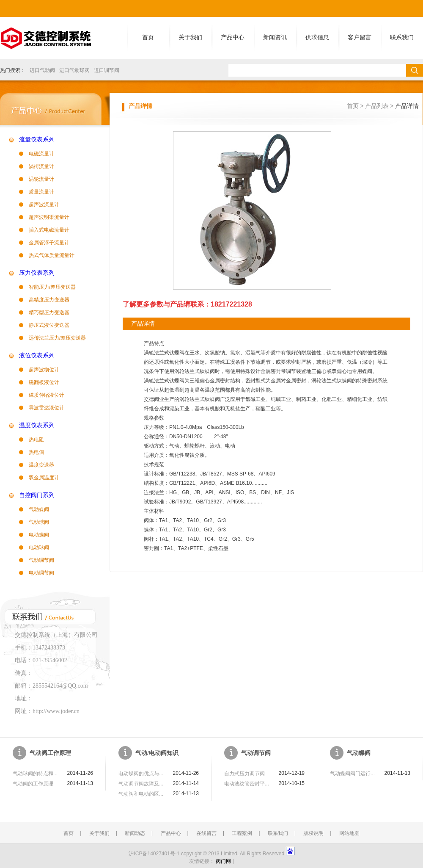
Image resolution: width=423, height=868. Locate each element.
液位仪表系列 (37, 355)
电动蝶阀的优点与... (141, 774)
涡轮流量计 (41, 179)
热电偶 (36, 452)
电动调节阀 (41, 573)
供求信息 (317, 37)
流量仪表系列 (37, 140)
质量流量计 (41, 192)
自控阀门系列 (37, 495)
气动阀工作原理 (50, 753)
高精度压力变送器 (49, 300)
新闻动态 (135, 833)
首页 (148, 37)
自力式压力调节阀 (244, 774)
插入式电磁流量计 (49, 230)
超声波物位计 (44, 370)
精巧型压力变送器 (49, 312)
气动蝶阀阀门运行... (352, 774)
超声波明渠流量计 (49, 217)
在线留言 (206, 833)
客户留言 (360, 37)
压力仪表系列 (37, 273)
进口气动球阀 (74, 70)
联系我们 (402, 37)
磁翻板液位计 (44, 382)
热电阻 (36, 440)
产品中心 (233, 37)
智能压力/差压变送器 (52, 287)
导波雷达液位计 (47, 408)
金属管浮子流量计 (49, 243)
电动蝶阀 (39, 535)
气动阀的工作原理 (33, 784)
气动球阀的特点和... (35, 774)
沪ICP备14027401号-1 (154, 854)
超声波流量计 (44, 205)
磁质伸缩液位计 (47, 395)
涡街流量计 (41, 166)
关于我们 (190, 37)
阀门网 (223, 861)
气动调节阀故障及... (141, 784)
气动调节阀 (41, 560)
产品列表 (377, 106)
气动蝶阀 (39, 509)
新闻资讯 (275, 37)
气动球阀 (39, 522)
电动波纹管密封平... (247, 784)
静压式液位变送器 (49, 325)
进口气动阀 (42, 70)
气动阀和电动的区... (141, 794)
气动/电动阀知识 (157, 753)
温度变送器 (41, 465)
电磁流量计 (41, 154)
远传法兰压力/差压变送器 (57, 338)
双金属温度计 (44, 478)
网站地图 (349, 833)
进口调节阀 (107, 70)
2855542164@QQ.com (60, 686)
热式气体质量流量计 (52, 255)
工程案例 (242, 833)
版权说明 (313, 833)
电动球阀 (39, 547)
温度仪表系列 (37, 425)
